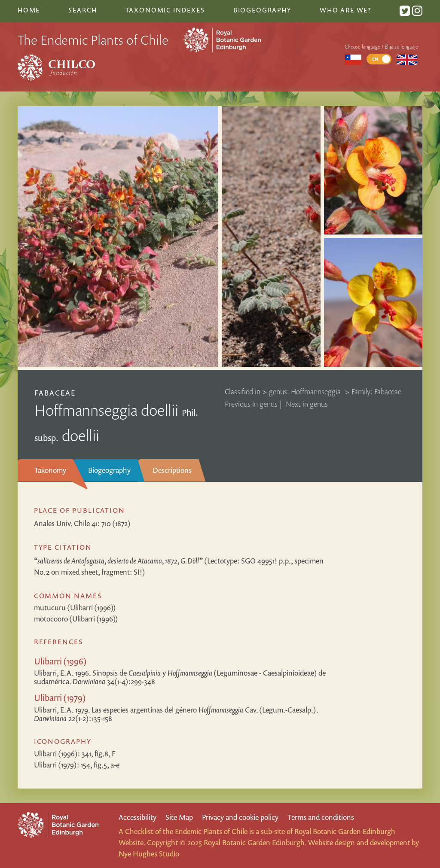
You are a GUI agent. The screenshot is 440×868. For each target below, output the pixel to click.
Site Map (179, 817)
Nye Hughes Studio (149, 854)
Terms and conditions (321, 817)
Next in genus (307, 404)
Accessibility (137, 817)
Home (29, 10)
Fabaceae (55, 393)
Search (82, 10)
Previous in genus (251, 404)
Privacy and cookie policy (240, 817)
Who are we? (345, 10)
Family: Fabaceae (376, 391)
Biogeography (109, 470)
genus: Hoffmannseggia (306, 391)
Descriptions (172, 470)
